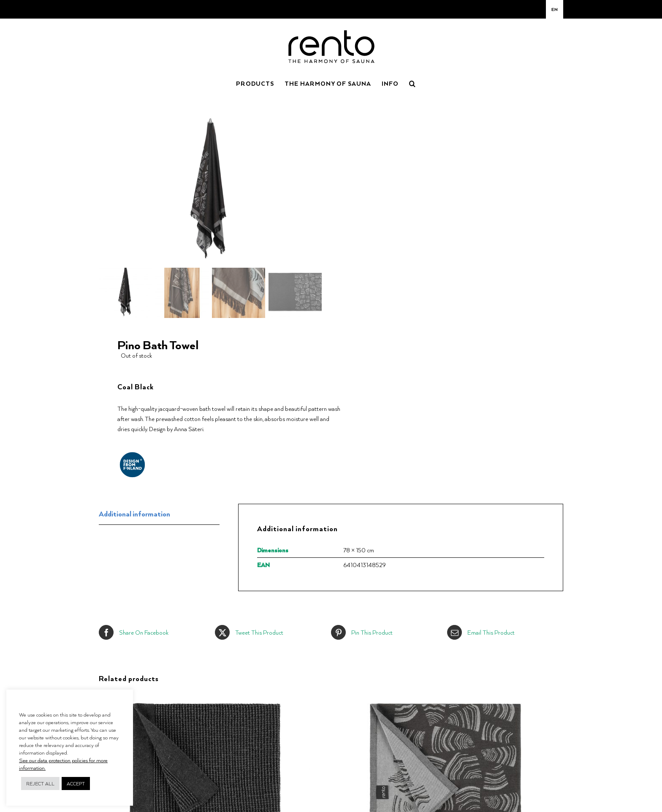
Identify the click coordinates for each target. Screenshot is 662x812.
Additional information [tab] (134, 512)
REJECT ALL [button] (40, 783)
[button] (412, 83)
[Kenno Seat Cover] (205, 696)
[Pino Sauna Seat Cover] (445, 696)
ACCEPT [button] (76, 783)
